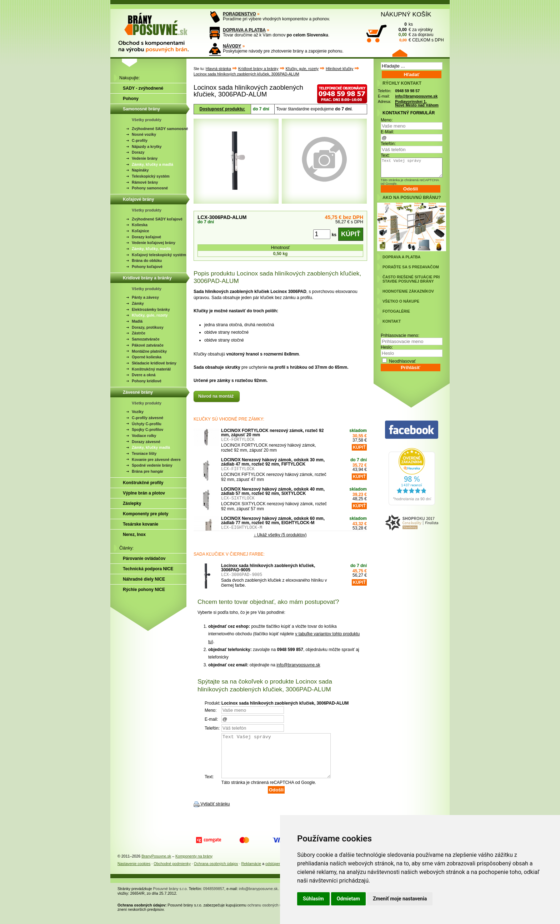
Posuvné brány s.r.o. (171, 897)
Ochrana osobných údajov (216, 872)
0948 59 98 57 (407, 91)
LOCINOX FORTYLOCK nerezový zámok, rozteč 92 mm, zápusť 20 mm (272, 433)
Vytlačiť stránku (215, 813)
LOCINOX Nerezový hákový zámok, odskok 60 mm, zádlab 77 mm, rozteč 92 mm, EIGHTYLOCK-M (273, 521)
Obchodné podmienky (172, 872)
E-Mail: (387, 132)
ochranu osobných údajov (269, 914)
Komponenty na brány (194, 865)
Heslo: (387, 347)
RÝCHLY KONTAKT (402, 83)
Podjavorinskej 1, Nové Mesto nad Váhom (417, 103)
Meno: (387, 120)
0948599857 (214, 897)
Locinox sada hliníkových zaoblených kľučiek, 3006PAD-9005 (268, 568)
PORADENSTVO (239, 14)
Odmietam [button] (348, 899)
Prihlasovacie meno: (400, 336)
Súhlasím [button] (313, 899)
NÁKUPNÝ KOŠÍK (406, 14)
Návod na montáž (217, 396)
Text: (385, 155)
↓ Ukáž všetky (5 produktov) (280, 535)
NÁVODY (232, 46)
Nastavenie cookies (134, 872)
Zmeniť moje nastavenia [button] (400, 899)
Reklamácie (251, 872)
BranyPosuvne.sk (156, 865)
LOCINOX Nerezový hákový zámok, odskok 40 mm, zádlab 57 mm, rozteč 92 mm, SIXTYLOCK (273, 491)
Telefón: (388, 144)
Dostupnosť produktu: (222, 109)
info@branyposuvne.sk (298, 665)
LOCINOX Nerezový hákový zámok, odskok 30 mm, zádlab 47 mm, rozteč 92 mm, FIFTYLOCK (273, 462)
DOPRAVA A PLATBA (244, 30)
